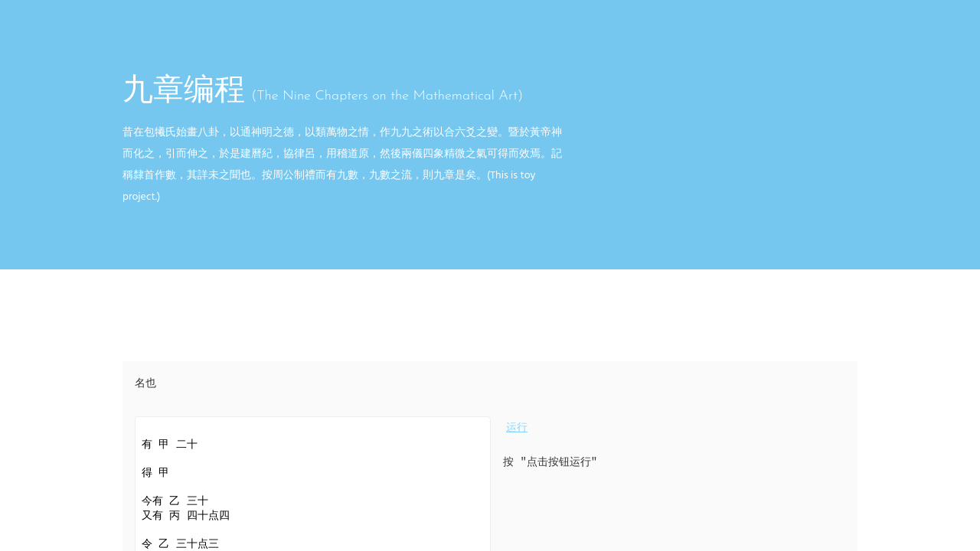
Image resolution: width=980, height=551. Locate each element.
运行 (517, 428)
